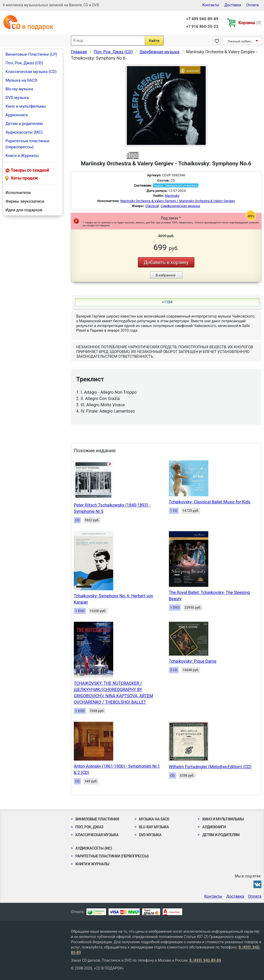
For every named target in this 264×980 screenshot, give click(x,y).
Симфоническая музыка (180, 206)
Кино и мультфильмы (26, 106)
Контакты (211, 5)
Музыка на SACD (21, 80)
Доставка (233, 5)
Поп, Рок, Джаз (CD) (24, 63)
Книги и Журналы (22, 156)
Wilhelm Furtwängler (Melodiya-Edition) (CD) (210, 767)
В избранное (165, 275)
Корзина (250, 23)
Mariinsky (172, 196)
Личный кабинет (241, 41)
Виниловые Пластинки (97, 819)
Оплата (252, 5)
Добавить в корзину (166, 262)
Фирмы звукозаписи (25, 201)
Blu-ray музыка (19, 89)
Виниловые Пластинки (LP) (31, 54)
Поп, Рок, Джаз (89, 827)
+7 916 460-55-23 (202, 27)
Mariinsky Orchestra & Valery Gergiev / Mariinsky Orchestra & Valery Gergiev (178, 201)
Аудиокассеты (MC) (24, 132)
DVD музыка (17, 98)
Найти (154, 41)
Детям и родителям (24, 124)
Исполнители (18, 193)
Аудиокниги (17, 115)
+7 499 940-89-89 (202, 19)
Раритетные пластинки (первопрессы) (27, 144)
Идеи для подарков (24, 210)
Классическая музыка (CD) (31, 72)
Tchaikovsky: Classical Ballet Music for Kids (210, 502)
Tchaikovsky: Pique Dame (193, 661)
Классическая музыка (97, 835)
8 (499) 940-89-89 (205, 960)
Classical (152, 206)
